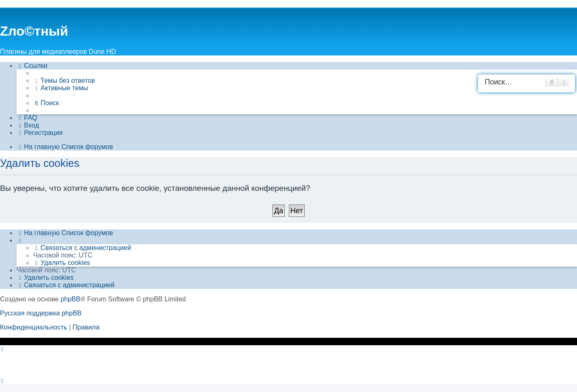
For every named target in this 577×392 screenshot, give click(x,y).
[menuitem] (64, 81)
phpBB (70, 299)
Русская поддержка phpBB (41, 313)
